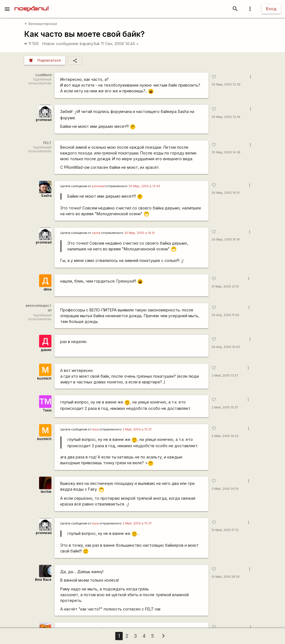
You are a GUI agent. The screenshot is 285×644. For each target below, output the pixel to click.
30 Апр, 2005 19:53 (226, 347)
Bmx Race (43, 580)
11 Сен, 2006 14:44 (120, 44)
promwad (44, 120)
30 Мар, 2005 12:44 (226, 117)
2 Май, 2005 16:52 (225, 436)
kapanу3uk (90, 44)
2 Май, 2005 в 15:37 (137, 429)
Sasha (46, 196)
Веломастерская (41, 24)
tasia (95, 429)
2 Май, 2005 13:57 (225, 376)
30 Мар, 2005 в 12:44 (144, 186)
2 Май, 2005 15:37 (225, 407)
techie (46, 492)
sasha (96, 233)
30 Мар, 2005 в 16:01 (139, 233)
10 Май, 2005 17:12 (225, 530)
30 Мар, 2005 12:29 (226, 85)
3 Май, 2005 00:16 (225, 489)
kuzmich (44, 378)
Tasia (47, 410)
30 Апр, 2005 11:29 (225, 315)
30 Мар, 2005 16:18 (226, 240)
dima (47, 289)
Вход (271, 9)
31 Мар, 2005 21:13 (225, 287)
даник (46, 350)
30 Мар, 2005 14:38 (226, 152)
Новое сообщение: (61, 44)
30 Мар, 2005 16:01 (226, 193)
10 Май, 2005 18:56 (226, 577)
